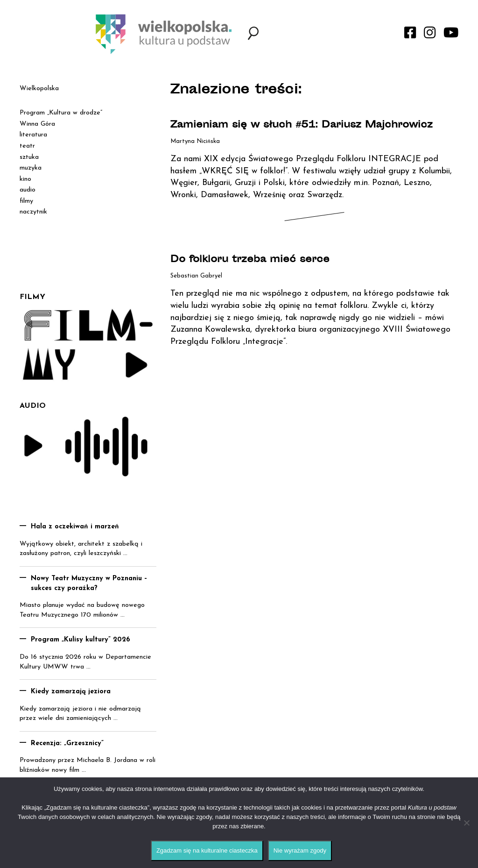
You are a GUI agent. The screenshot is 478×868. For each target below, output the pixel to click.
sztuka (29, 157)
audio (28, 190)
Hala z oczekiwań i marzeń (75, 527)
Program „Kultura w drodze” (61, 113)
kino (25, 179)
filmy (26, 201)
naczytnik (33, 212)
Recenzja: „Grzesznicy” (67, 743)
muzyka (31, 168)
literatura (33, 135)
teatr (27, 146)
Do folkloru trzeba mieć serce (250, 260)
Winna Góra (37, 124)
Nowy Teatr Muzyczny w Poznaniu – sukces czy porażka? (89, 583)
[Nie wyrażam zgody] (466, 823)
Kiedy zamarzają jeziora (71, 692)
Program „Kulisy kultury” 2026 (81, 640)
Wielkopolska (39, 89)
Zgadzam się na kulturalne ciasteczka (207, 850)
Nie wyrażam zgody (300, 850)
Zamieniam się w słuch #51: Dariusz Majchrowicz (302, 125)
